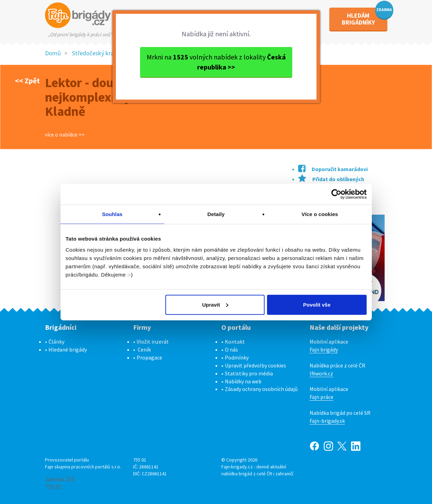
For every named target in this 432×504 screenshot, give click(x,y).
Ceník (144, 349)
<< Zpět (27, 81)
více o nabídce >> (65, 134)
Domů (53, 53)
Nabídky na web (243, 381)
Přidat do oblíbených (331, 179)
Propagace (149, 357)
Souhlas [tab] (112, 214)
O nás (231, 349)
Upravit (215, 304)
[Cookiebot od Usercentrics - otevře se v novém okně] (336, 194)
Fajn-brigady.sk (327, 421)
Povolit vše (317, 304)
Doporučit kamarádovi (333, 169)
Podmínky (237, 357)
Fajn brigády (324, 349)
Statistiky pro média (249, 373)
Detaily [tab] (216, 214)
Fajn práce (321, 397)
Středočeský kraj (94, 53)
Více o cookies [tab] (320, 214)
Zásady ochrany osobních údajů (261, 389)
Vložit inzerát (153, 342)
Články (56, 342)
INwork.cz (321, 373)
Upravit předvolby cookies (255, 365)
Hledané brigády (68, 349)
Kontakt (235, 342)
